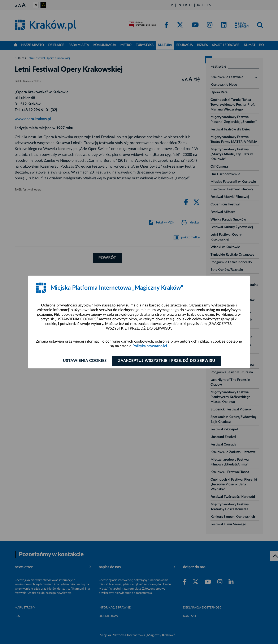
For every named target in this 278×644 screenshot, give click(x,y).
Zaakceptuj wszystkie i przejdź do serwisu (167, 361)
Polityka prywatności (150, 346)
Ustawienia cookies (85, 361)
